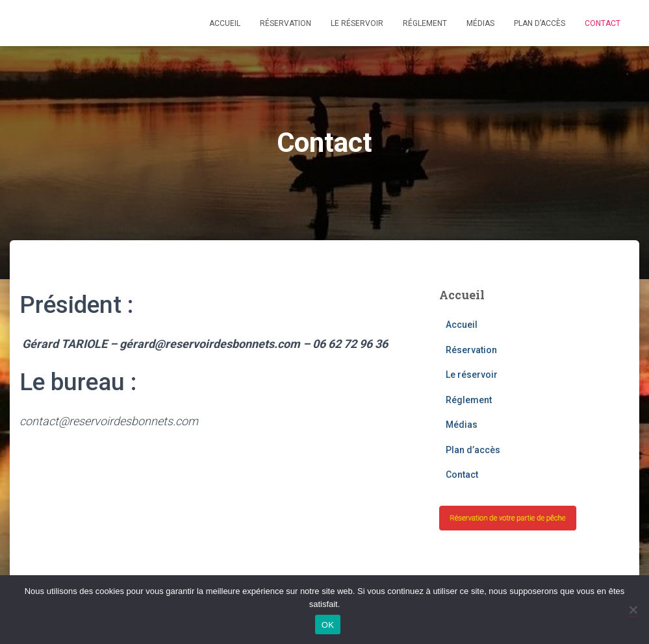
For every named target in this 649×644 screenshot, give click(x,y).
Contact (603, 23)
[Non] (633, 610)
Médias (480, 23)
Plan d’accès (540, 23)
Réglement (425, 23)
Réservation (286, 23)
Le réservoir (357, 23)
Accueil (225, 23)
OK (328, 625)
